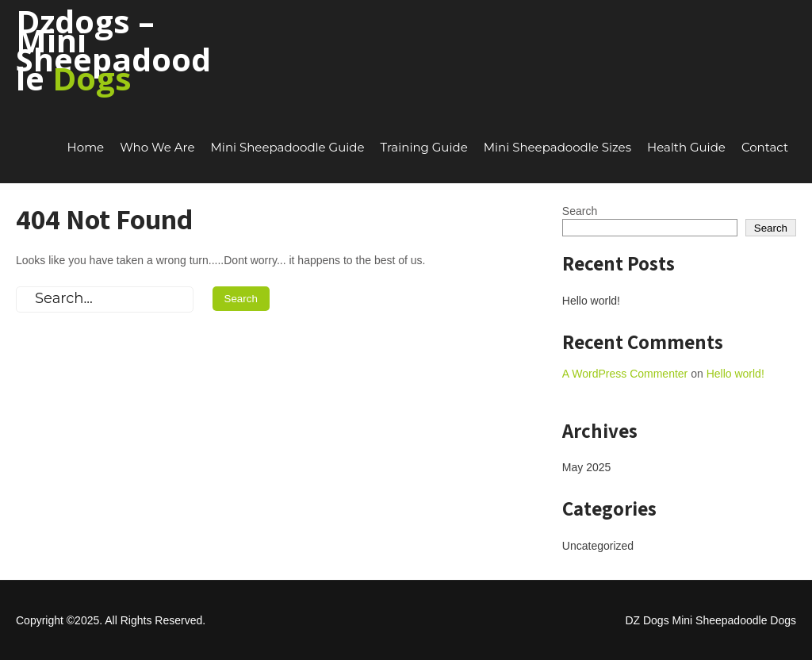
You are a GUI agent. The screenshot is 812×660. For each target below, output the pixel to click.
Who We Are (157, 147)
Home (86, 147)
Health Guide (686, 147)
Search (580, 211)
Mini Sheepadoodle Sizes (557, 147)
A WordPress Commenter (625, 374)
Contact (765, 147)
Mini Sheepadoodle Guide (288, 147)
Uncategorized (598, 546)
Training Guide (424, 147)
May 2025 (586, 467)
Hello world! (591, 301)
